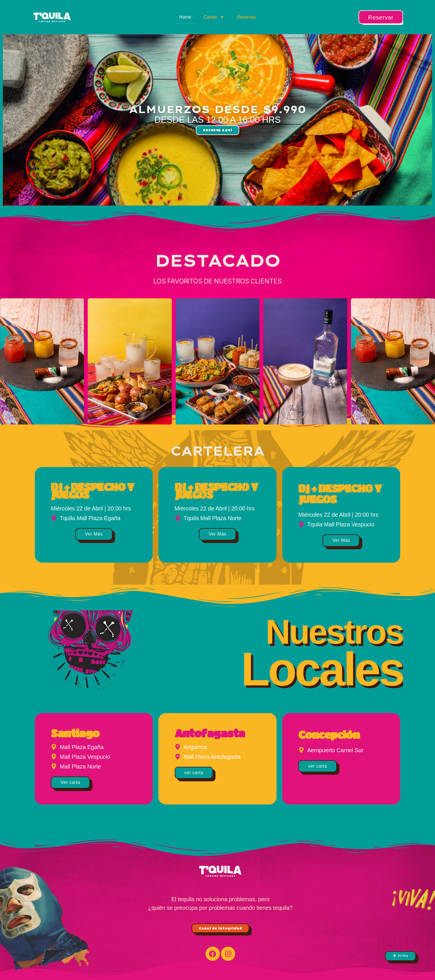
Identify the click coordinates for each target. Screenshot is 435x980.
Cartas (214, 17)
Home (185, 17)
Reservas (246, 17)
